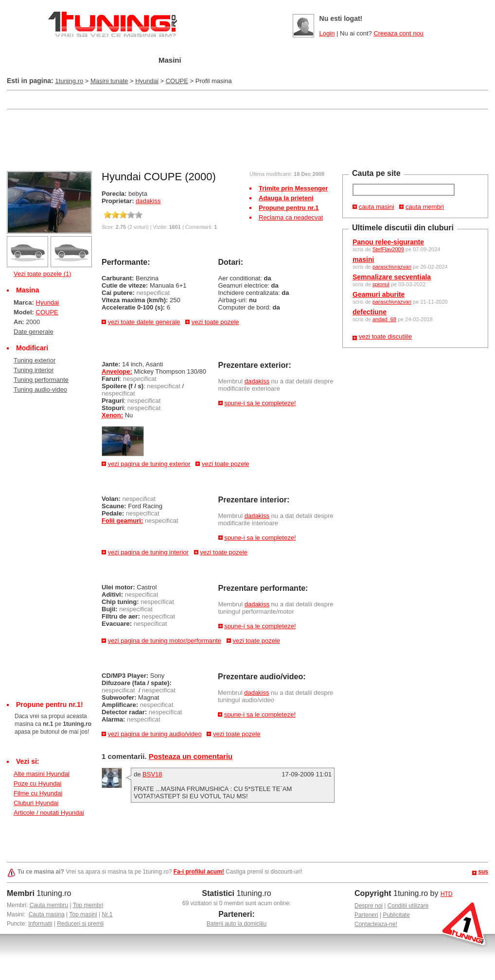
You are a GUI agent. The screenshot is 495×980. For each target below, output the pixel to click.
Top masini (83, 914)
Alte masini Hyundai (42, 774)
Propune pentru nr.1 (289, 208)
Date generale (34, 332)
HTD (447, 894)
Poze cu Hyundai (37, 783)
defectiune (370, 312)
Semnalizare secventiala (392, 277)
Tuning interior (34, 370)
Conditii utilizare (408, 906)
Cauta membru (49, 905)
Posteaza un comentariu (191, 756)
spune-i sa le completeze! (260, 403)
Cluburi (264, 60)
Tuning (215, 60)
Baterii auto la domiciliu (237, 924)
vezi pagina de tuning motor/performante (165, 641)
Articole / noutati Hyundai (49, 813)
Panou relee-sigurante (388, 242)
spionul (381, 284)
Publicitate (397, 915)
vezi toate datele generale (144, 322)
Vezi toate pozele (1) (43, 274)
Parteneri (366, 915)
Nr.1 (107, 914)
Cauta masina (47, 914)
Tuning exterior (35, 360)
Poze (309, 60)
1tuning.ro (69, 81)
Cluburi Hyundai (36, 803)
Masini (170, 60)
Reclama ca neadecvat (291, 217)
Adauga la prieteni (286, 198)
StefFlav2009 (388, 249)
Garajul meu (115, 60)
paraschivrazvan (392, 267)
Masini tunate (109, 81)
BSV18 (152, 774)
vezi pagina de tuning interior (148, 552)
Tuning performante (41, 380)
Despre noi (369, 906)
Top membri (88, 905)
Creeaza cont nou (398, 33)
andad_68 (384, 319)
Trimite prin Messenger (293, 188)
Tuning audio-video (40, 389)
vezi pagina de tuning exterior (149, 464)
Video (352, 60)
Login (327, 33)
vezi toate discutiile (385, 336)
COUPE (177, 81)
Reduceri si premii (80, 924)
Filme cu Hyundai (38, 793)
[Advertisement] (184, 99)
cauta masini (377, 207)
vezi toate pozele (215, 322)
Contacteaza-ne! (376, 924)
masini (363, 259)
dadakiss (148, 201)
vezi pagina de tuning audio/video (155, 734)
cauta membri (425, 207)
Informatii (40, 924)
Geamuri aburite (379, 294)
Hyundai (147, 81)
